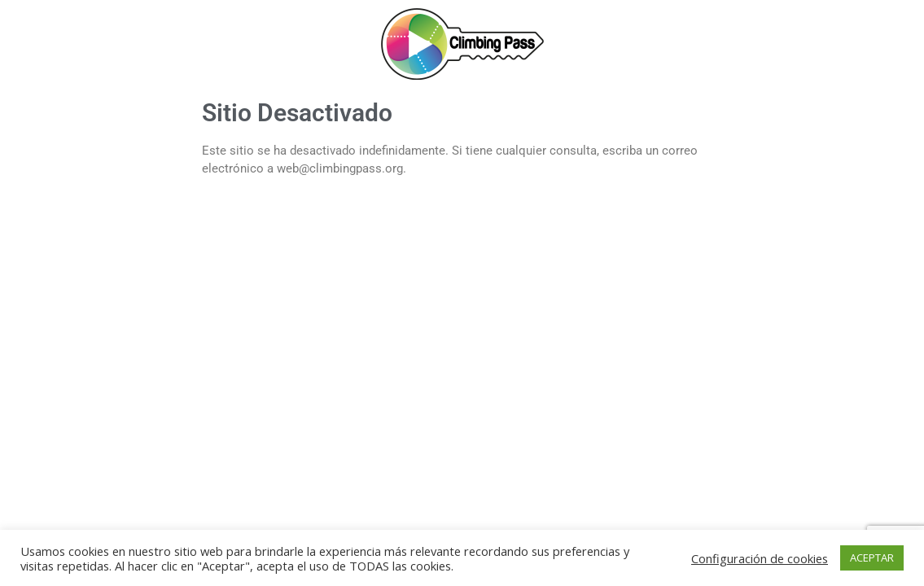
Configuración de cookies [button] (760, 558)
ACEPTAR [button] (872, 558)
